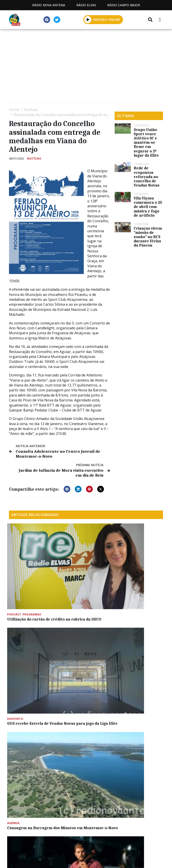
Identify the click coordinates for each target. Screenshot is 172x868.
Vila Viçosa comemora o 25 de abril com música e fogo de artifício (148, 207)
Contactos (128, 835)
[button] (67, 487)
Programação (93, 835)
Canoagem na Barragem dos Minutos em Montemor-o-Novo (137, 566)
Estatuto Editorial (51, 835)
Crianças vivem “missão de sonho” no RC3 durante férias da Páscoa (148, 237)
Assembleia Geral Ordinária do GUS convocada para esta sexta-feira (81, 623)
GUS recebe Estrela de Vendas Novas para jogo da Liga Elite (84, 566)
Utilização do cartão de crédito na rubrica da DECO (30, 566)
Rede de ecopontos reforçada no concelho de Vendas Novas (147, 177)
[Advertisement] (86, 67)
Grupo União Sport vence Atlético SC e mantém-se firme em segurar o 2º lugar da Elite (146, 142)
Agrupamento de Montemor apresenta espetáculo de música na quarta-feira (32, 623)
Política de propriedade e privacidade (86, 840)
